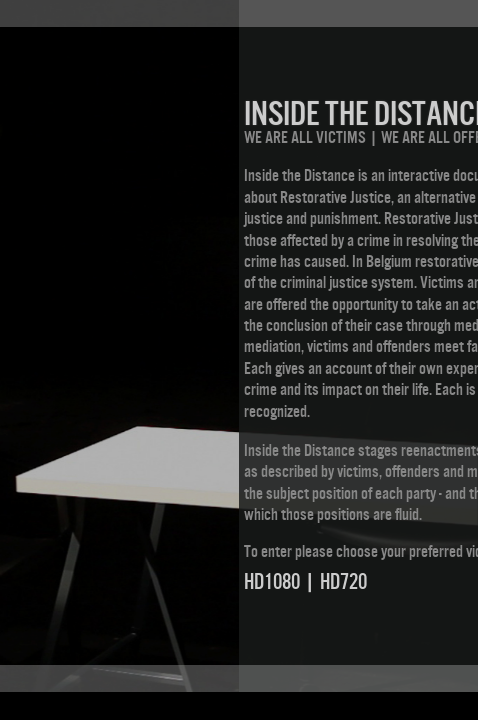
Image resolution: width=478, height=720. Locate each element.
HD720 (343, 581)
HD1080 (272, 581)
